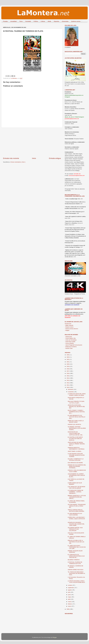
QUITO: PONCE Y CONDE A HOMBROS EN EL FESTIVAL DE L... (76, 412)
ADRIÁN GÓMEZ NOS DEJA (76, 570)
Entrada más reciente (11, 158)
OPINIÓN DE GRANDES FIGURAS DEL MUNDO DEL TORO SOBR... (76, 524)
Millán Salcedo (69, 325)
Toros (21, 21)
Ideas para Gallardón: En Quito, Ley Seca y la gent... (76, 402)
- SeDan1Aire (68, 337)
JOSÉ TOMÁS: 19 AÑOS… (75, 451)
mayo (70, 597)
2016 (68, 373)
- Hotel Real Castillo (70, 342)
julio (69, 592)
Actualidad (13, 21)
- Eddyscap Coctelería (71, 347)
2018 (68, 369)
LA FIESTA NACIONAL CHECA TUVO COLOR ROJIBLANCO (76, 582)
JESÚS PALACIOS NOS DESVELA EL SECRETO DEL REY (76, 407)
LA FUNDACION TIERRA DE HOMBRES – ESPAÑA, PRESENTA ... (76, 492)
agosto (70, 590)
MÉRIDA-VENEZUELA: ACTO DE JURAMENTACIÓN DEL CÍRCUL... (77, 497)
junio (69, 595)
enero (70, 606)
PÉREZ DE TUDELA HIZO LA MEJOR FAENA (76, 421)
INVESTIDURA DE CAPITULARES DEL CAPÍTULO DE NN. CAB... (76, 433)
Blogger (55, 637)
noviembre (71, 392)
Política (36, 21)
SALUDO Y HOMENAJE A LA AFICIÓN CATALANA (76, 460)
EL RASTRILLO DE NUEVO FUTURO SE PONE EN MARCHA (75, 439)
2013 (68, 380)
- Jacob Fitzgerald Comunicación (73, 345)
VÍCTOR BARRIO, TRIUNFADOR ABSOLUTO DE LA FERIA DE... (77, 506)
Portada (5, 21)
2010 (68, 387)
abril (69, 599)
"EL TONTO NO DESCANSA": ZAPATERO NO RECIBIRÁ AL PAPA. (76, 573)
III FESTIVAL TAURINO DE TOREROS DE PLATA (75, 563)
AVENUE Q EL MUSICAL (74, 424)
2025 (68, 355)
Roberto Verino (69, 327)
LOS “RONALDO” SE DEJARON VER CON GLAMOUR (76, 487)
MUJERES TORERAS (74, 560)
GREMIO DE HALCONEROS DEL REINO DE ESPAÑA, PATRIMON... (77, 466)
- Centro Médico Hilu (70, 338)
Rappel (67, 330)
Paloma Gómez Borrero (71, 329)
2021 (68, 362)
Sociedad (28, 21)
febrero (70, 604)
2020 (68, 364)
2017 (68, 371)
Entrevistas (65, 21)
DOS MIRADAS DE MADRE (75, 463)
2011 (68, 385)
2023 (68, 357)
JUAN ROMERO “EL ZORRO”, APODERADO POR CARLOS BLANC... (76, 475)
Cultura (43, 21)
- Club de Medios (69, 343)
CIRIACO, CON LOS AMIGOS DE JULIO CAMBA (77, 471)
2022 (68, 359)
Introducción (68, 324)
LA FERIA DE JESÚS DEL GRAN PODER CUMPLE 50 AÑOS (77, 394)
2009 (68, 609)
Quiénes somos (76, 21)
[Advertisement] (32, 142)
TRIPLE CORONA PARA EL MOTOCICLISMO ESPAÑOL (76, 510)
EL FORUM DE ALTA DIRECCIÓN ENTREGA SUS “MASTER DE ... (76, 556)
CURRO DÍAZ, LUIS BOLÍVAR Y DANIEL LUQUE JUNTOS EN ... (76, 519)
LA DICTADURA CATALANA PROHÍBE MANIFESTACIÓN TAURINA (76, 455)
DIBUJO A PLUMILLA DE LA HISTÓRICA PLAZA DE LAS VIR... (76, 542)
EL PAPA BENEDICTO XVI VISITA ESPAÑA (75, 514)
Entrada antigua (55, 158)
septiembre (71, 588)
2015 (68, 376)
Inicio (34, 158)
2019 (68, 366)
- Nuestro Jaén (69, 348)
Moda (49, 21)
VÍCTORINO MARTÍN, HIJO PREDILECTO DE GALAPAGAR (75, 529)
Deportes (56, 21)
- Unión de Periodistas (71, 340)
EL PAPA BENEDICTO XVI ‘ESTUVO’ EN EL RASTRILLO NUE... (76, 417)
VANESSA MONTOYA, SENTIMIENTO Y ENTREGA (76, 448)
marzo (70, 602)
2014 (68, 378)
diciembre (71, 389)
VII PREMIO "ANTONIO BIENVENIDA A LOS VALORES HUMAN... (77, 428)
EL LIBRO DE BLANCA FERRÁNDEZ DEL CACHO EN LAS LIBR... (77, 547)
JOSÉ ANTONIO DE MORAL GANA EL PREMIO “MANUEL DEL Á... (76, 444)
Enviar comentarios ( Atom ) (18, 162)
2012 (68, 383)
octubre (70, 585)
